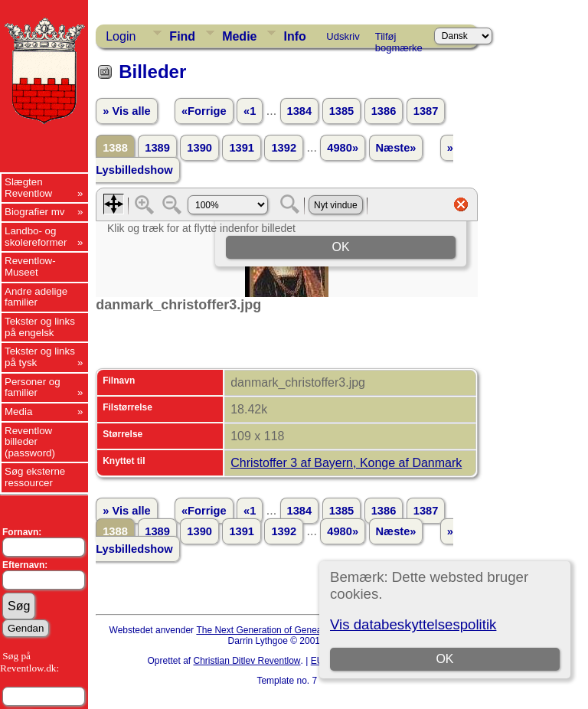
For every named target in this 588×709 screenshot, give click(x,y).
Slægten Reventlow (28, 188)
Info (294, 36)
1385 (342, 111)
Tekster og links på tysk (40, 357)
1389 (157, 148)
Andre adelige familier (36, 297)
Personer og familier (33, 387)
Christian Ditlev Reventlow (247, 661)
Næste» (396, 148)
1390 (199, 148)
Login (121, 36)
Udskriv (343, 36)
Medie (239, 36)
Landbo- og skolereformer (36, 237)
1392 (284, 148)
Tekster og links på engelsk (40, 327)
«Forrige (204, 111)
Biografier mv (35, 212)
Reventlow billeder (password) (30, 442)
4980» (343, 148)
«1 (250, 111)
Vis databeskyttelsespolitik (413, 624)
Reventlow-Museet (30, 266)
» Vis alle (126, 111)
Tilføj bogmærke (399, 39)
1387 (426, 111)
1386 (384, 111)
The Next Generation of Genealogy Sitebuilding (292, 630)
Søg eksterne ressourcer (35, 477)
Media (18, 412)
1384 (300, 111)
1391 (242, 148)
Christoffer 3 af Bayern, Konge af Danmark (346, 463)
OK (444, 659)
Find (182, 36)
